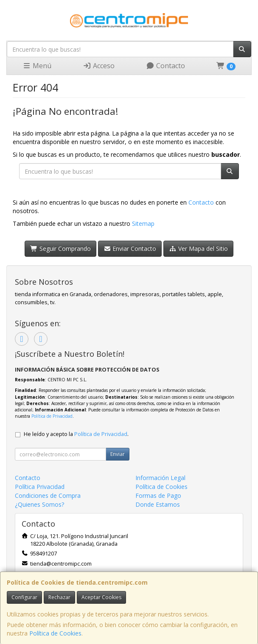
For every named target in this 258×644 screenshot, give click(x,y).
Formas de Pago (158, 495)
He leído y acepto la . (76, 434)
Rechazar (59, 597)
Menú (37, 66)
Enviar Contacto (130, 248)
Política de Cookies (55, 633)
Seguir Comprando (60, 248)
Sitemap (143, 223)
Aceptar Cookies (101, 597)
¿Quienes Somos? (39, 504)
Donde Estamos (158, 504)
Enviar (118, 454)
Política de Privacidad (52, 416)
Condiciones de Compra (48, 495)
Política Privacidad (40, 487)
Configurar (24, 597)
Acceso (99, 66)
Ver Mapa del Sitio (198, 248)
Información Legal (160, 478)
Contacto (165, 66)
